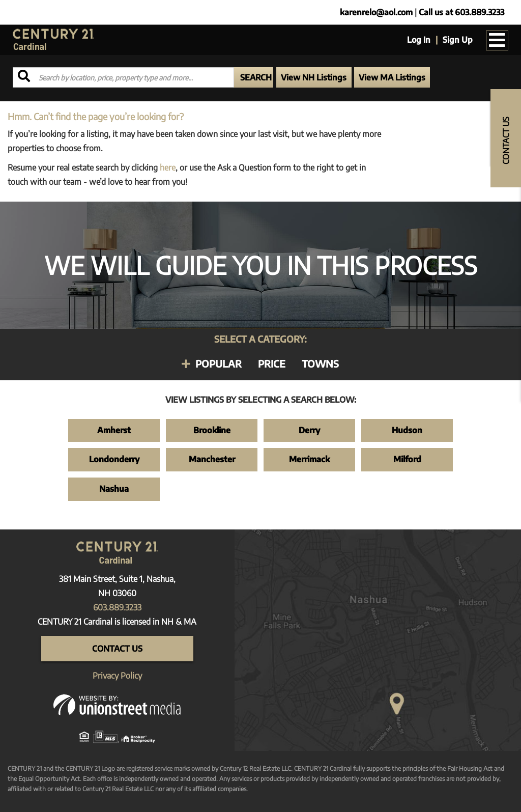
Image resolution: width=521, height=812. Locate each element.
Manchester (212, 459)
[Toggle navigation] (497, 40)
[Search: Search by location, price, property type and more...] (123, 77)
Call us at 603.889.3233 (461, 12)
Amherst (114, 430)
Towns (320, 363)
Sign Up (458, 40)
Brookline (212, 430)
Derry (309, 430)
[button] (254, 77)
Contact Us (117, 649)
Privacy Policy (117, 676)
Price (272, 363)
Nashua (114, 489)
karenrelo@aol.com (376, 12)
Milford (407, 459)
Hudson (407, 430)
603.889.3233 (117, 607)
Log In (419, 40)
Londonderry (114, 459)
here (168, 167)
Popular (219, 363)
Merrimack (309, 459)
